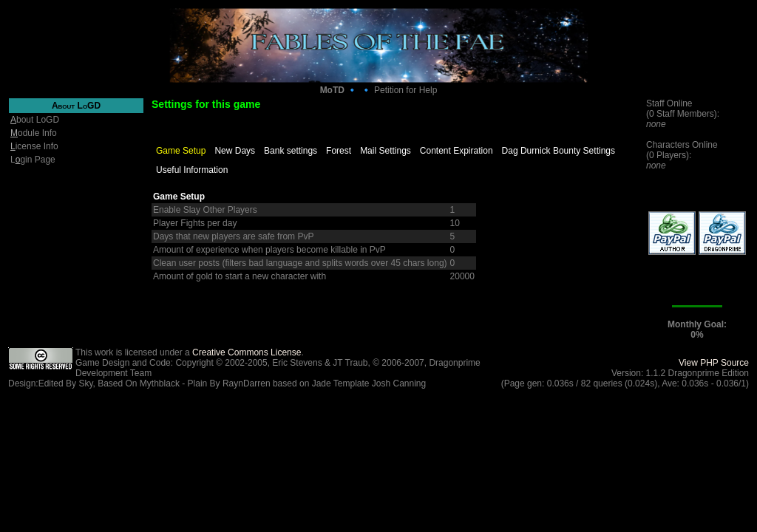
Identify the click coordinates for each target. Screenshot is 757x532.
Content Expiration (456, 151)
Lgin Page (33, 160)
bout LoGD (35, 120)
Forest (339, 151)
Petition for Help (405, 90)
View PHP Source (714, 363)
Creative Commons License (247, 352)
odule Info (34, 133)
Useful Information (192, 170)
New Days (235, 151)
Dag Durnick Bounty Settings (559, 151)
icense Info (34, 146)
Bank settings (291, 151)
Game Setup (181, 151)
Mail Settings (386, 151)
